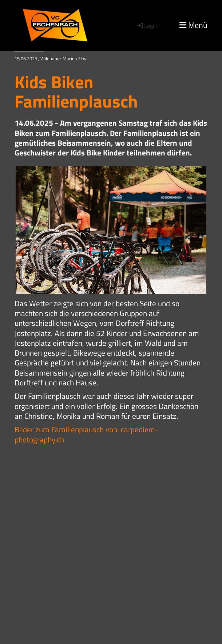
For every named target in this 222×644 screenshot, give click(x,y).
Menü (193, 25)
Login (147, 25)
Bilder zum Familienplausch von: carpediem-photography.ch (86, 434)
